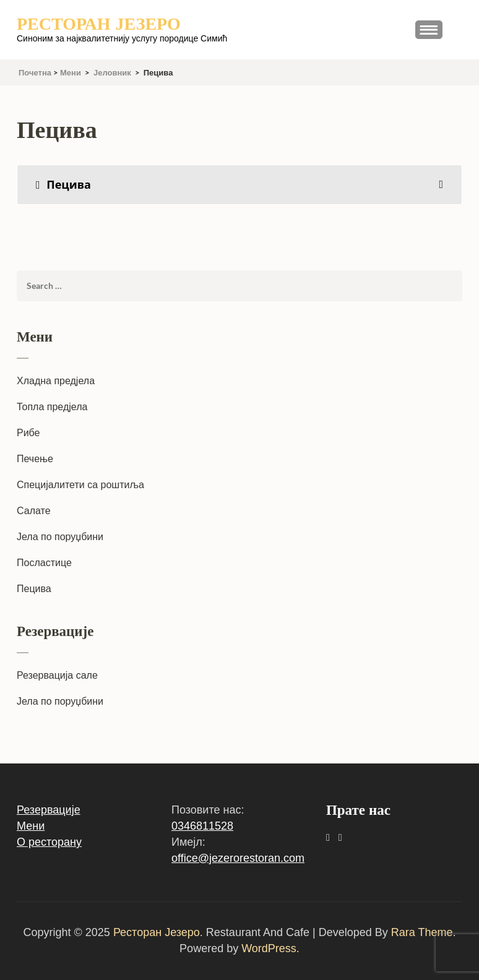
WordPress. (270, 948)
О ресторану (49, 842)
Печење (35, 459)
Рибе (28, 433)
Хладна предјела (56, 381)
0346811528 (202, 826)
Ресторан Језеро (99, 24)
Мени (31, 826)
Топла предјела (52, 407)
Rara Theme (422, 932)
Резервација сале (57, 675)
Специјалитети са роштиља (80, 485)
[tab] (239, 185)
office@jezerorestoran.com (238, 858)
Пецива (34, 589)
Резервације (49, 810)
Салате (34, 511)
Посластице (44, 563)
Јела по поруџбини (60, 537)
